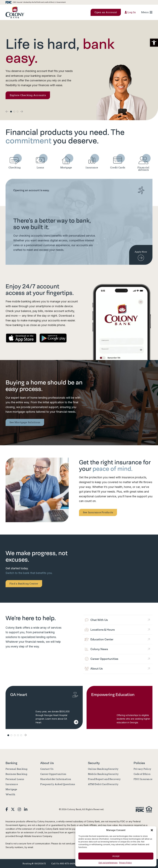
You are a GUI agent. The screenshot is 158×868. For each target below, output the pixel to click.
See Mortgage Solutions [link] (25, 422)
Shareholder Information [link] (56, 779)
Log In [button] (130, 12)
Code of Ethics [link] (142, 774)
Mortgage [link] (11, 789)
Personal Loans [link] (15, 779)
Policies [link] (139, 763)
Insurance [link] (12, 784)
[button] (154, 43)
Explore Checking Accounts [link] (28, 95)
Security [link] (94, 763)
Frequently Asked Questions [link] (58, 784)
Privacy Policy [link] (125, 863)
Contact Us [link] (47, 769)
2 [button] (14, 112)
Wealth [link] (10, 794)
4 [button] (18, 735)
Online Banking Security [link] (103, 769)
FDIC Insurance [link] (143, 779)
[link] (15, 12)
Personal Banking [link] (17, 769)
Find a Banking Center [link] (24, 584)
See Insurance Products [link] (98, 512)
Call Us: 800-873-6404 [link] (63, 864)
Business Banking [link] (16, 774)
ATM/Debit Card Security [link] (103, 784)
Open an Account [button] (106, 12)
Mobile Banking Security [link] (103, 774)
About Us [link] (47, 763)
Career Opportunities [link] (53, 774)
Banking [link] (11, 763)
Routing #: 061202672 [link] (34, 864)
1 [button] (11, 112)
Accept (116, 856)
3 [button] (18, 112)
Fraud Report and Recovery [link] (104, 779)
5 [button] (21, 735)
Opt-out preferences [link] (108, 863)
